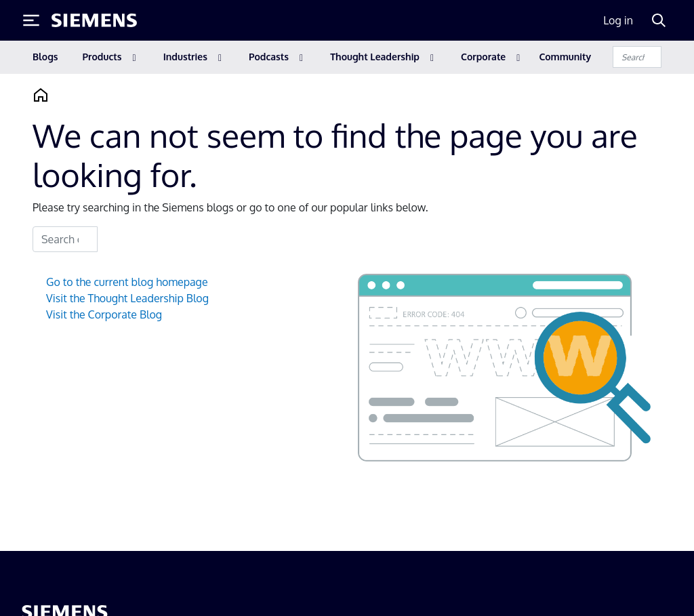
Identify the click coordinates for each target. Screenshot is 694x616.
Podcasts (269, 57)
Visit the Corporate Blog (104, 314)
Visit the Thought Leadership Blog (127, 298)
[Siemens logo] (94, 20)
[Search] (659, 20)
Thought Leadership (375, 57)
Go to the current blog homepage (127, 282)
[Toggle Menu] (31, 20)
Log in (618, 20)
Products (102, 57)
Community (565, 57)
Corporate (483, 57)
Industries (185, 57)
